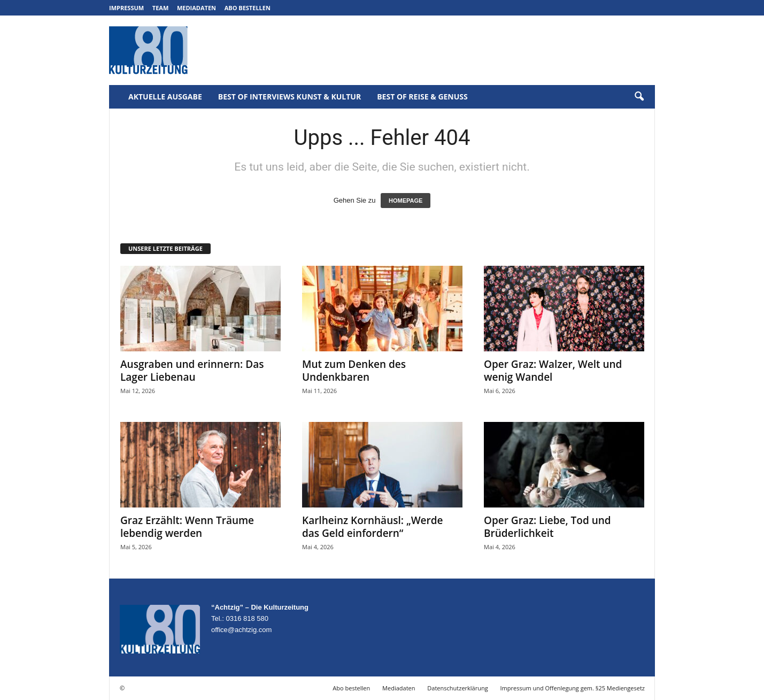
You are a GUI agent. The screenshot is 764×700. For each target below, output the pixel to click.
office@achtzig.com (241, 630)
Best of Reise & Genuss (422, 97)
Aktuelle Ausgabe (165, 97)
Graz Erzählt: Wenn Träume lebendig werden (187, 527)
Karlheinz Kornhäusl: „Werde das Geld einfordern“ (373, 527)
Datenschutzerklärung (457, 688)
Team (161, 8)
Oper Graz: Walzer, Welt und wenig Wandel (553, 371)
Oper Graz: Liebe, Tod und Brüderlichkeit (547, 527)
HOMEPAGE (406, 201)
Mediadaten (196, 8)
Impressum (126, 8)
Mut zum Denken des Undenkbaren (354, 371)
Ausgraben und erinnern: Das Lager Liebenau (192, 371)
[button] (639, 97)
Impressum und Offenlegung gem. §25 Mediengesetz (573, 688)
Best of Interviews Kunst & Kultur (290, 97)
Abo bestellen (248, 8)
